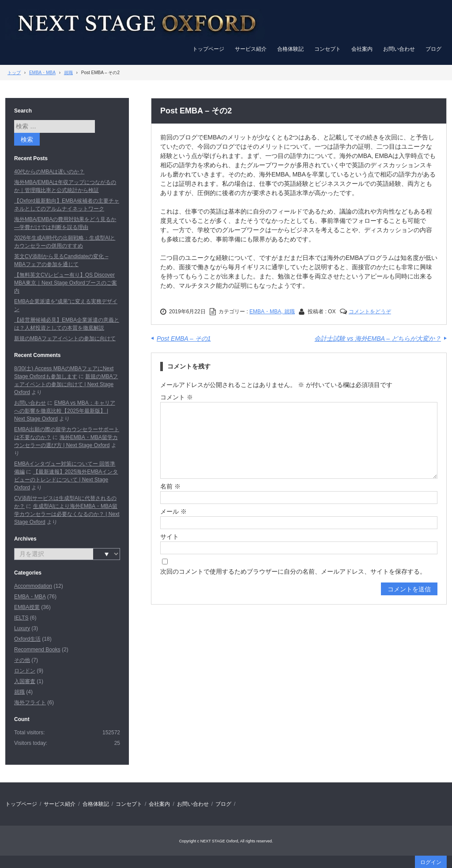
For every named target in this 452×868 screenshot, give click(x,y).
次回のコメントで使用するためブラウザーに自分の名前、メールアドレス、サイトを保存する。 (293, 571)
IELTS (21, 618)
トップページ (208, 49)
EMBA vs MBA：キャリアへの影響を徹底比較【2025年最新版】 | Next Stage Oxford (65, 411)
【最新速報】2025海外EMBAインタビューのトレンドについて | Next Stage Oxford (66, 480)
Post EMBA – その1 (184, 338)
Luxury (22, 628)
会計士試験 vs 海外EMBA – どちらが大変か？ (378, 338)
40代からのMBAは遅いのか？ (49, 172)
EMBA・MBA (30, 597)
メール (173, 511)
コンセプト (328, 49)
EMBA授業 (27, 607)
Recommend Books (37, 650)
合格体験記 (290, 49)
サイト (169, 537)
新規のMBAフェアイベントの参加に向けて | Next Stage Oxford (66, 384)
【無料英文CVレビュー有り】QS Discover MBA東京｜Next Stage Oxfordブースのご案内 (66, 283)
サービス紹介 (251, 49)
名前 (170, 486)
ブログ (433, 49)
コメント (177, 397)
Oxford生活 (27, 639)
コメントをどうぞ (370, 312)
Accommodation (33, 586)
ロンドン (25, 671)
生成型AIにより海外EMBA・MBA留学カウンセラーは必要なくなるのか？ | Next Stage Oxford (67, 514)
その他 (22, 660)
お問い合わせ (399, 49)
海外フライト (30, 703)
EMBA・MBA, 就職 (272, 312)
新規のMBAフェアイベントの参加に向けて (65, 338)
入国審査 (25, 681)
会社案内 (362, 49)
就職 (19, 692)
